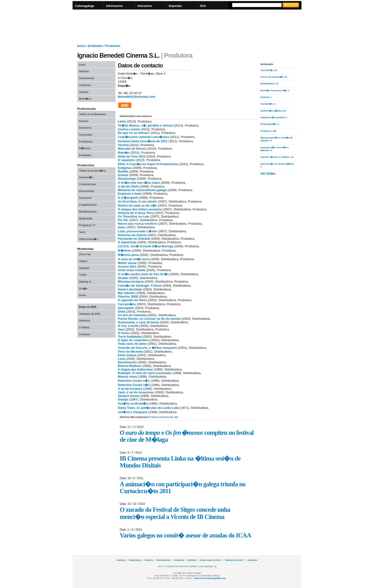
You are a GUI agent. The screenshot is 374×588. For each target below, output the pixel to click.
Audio (83, 295)
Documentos (87, 78)
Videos (83, 261)
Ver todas (268, 174)
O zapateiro (126, 160)
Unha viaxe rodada (132, 270)
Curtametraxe (87, 184)
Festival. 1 (266, 97)
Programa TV (87, 225)
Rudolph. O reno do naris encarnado (145, 373)
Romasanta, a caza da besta (138, 322)
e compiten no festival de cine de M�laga (187, 436)
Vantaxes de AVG (90, 314)
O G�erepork (128, 198)
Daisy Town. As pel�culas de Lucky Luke (148, 408)
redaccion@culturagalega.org (210, 578)
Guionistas (86, 134)
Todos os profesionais (92, 114)
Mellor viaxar (127, 263)
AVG (203, 6)
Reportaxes (135, 560)
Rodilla (123, 171)
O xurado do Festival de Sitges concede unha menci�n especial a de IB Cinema (175, 513)
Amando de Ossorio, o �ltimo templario (147, 348)
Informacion (114, 6)
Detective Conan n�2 (134, 385)
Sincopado (126, 308)
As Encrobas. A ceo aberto (137, 201)
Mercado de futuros (132, 149)
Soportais (175, 6)
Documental (86, 191)
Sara (121, 329)
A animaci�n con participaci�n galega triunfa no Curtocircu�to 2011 (183, 488)
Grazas (123, 175)
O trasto (124, 333)
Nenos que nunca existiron (138, 224)
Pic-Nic (123, 220)
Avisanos (85, 320)
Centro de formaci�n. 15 (274, 77)
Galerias (84, 268)
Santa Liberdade (130, 289)
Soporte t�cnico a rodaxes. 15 (277, 157)
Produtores (86, 141)
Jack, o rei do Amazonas (136, 392)
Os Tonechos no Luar (134, 216)
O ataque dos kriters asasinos (140, 209)
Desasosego (127, 179)
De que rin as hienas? (134, 133)
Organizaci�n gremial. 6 (274, 117)
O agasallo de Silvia (132, 300)
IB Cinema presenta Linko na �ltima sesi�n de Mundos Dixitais (180, 462)
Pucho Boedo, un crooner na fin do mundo (149, 319)
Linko (122, 121)
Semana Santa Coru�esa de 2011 (143, 141)
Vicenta (123, 145)
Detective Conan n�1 (134, 381)
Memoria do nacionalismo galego (142, 190)
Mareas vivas (127, 377)
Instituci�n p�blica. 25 (273, 111)
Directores (85, 128)
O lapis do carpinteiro (134, 340)
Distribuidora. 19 (269, 84)
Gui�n (83, 288)
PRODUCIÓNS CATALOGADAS (136, 116)
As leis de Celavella (132, 315)
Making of (85, 281)
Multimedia (86, 218)
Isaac (122, 227)
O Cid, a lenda (128, 326)
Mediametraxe (88, 211)
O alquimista (127, 242)
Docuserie (85, 198)
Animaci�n (86, 177)
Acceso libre (127, 266)
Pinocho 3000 (128, 297)
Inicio (82, 64)
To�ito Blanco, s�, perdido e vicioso (145, 125)
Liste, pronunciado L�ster (138, 231)
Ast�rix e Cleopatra (133, 412)
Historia (84, 92)
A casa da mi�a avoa (134, 259)
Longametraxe (88, 205)
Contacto (85, 334)
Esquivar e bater (130, 194)
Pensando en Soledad (134, 239)
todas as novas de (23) (164, 417)
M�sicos (85, 148)
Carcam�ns (127, 304)
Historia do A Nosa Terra (136, 213)
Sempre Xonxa (129, 396)
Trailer (83, 275)
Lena (121, 359)
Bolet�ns (85, 99)
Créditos (84, 327)
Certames (85, 85)
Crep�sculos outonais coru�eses (143, 137)
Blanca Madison (130, 366)
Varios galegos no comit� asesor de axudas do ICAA (185, 535)
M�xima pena (128, 255)
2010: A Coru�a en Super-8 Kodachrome (148, 164)
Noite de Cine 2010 (132, 156)
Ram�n (124, 153)
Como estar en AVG (211, 560)
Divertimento (127, 362)
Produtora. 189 (268, 131)
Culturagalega (85, 6)
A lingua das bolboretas (135, 369)
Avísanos (252, 560)
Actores (84, 121)
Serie (82, 232)
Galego (123, 399)
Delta (122, 312)
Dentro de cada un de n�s (137, 205)
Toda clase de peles (132, 344)
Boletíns (192, 560)
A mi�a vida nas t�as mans (139, 183)
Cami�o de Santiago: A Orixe (140, 286)
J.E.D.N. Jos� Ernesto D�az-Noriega (146, 246)
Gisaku (123, 278)
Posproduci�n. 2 (270, 124)
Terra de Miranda (130, 352)
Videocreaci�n (88, 239)
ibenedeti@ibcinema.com (136, 97)
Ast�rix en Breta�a (133, 403)
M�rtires (125, 251)
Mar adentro (127, 293)
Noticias (84, 71)
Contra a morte (129, 129)
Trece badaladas (130, 337)
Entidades (85, 155)
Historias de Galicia (132, 235)
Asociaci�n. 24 (269, 70)
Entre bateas (127, 355)
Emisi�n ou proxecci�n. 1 (275, 90)
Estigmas (125, 168)
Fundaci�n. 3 (268, 104)
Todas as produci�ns (92, 170)
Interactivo (145, 6)
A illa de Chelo (128, 186)
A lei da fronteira (130, 389)
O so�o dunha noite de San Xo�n (143, 274)
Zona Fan (85, 254)
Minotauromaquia (131, 281)
